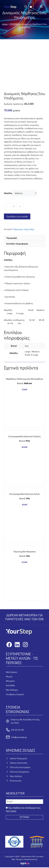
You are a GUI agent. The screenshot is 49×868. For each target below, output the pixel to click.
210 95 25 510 (18, 730)
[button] (26, 7)
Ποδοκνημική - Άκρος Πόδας (24, 229)
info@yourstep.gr (19, 737)
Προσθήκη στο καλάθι (17, 216)
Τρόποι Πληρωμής (18, 758)
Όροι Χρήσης (16, 776)
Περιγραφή (12, 238)
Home (5, 24)
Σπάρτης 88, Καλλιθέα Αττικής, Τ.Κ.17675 (25, 721)
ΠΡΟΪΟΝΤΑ (15, 24)
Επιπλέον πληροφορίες (17, 244)
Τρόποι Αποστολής (19, 763)
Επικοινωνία (16, 781)
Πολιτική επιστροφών (20, 767)
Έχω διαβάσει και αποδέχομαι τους (23, 809)
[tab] (24, 238)
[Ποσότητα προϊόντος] (14, 206)
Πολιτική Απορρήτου (20, 772)
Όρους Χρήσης (11, 811)
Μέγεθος (8, 193)
